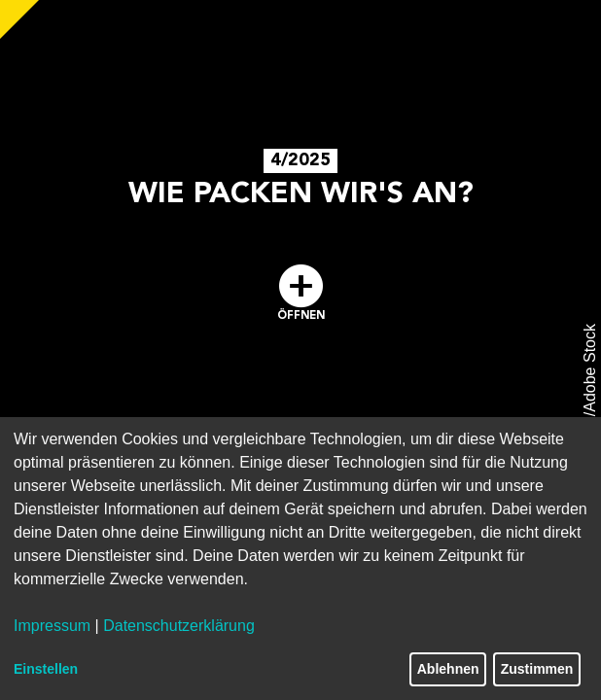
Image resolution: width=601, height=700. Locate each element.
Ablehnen (448, 669)
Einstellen (46, 669)
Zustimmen (537, 669)
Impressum (52, 626)
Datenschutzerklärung (179, 626)
